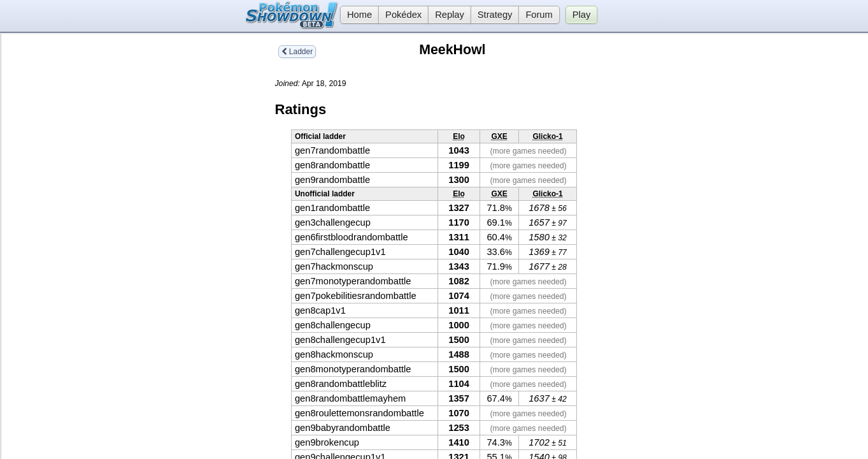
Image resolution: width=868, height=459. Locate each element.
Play (582, 15)
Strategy (495, 15)
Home (356, 15)
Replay (450, 15)
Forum (539, 15)
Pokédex (403, 15)
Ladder (297, 52)
